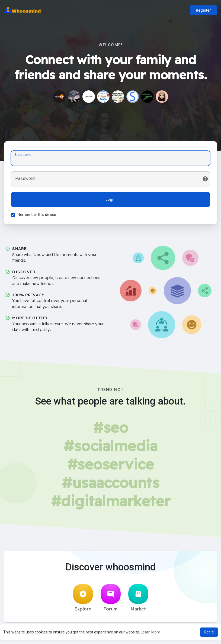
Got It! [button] (209, 632)
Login (110, 199)
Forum (111, 598)
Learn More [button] (150, 632)
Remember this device (37, 215)
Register (203, 10)
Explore (83, 598)
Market (138, 598)
